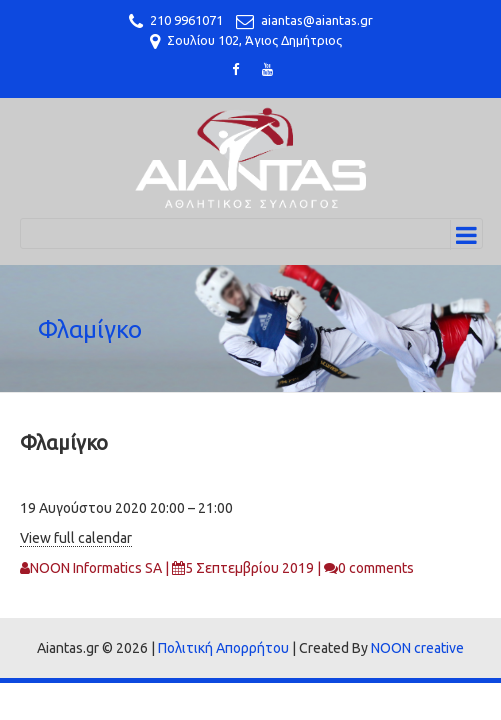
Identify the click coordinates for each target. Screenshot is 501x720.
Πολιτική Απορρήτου (223, 648)
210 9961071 (186, 20)
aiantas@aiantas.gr (317, 20)
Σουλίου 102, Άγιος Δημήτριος (254, 40)
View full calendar (76, 538)
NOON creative (417, 648)
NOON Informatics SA (96, 568)
